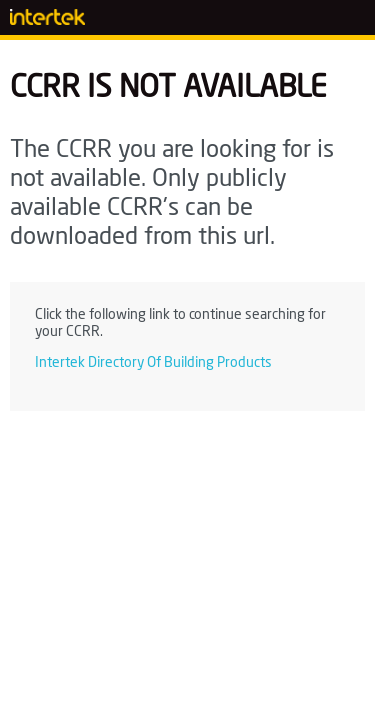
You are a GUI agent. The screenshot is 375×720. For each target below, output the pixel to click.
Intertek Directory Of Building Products (153, 363)
